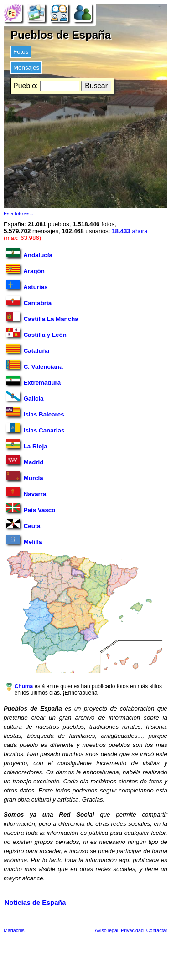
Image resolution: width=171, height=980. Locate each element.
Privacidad (132, 930)
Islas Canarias (35, 429)
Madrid (25, 460)
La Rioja (27, 444)
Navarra (26, 492)
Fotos (21, 52)
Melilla (24, 540)
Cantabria (29, 301)
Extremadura (33, 381)
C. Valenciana (34, 365)
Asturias (27, 285)
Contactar (157, 930)
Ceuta (23, 524)
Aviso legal (106, 930)
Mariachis (14, 930)
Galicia (25, 397)
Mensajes (26, 68)
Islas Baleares (35, 413)
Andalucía (29, 253)
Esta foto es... (18, 213)
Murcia (25, 476)
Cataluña (28, 349)
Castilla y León (36, 333)
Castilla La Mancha (42, 317)
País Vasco (31, 508)
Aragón (25, 269)
